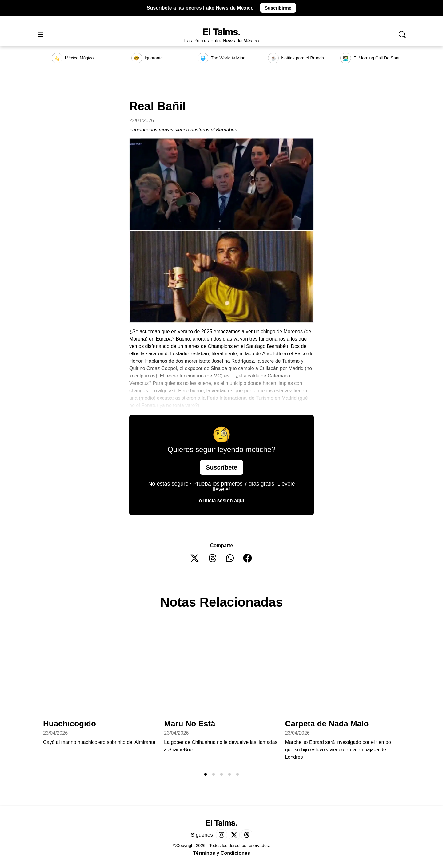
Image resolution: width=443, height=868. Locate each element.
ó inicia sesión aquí (221, 501)
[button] (195, 558)
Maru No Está (190, 724)
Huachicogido (70, 724)
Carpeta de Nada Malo (327, 724)
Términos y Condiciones (221, 853)
